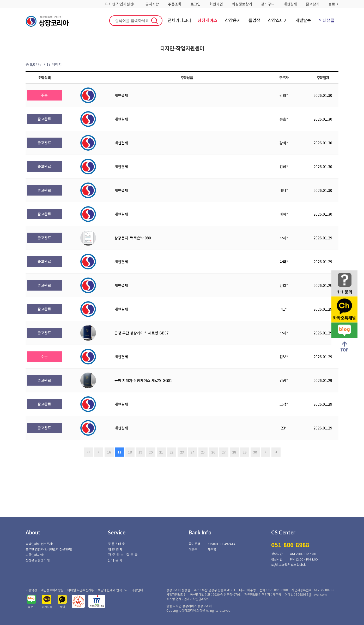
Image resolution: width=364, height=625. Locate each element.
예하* (284, 214)
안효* (284, 285)
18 (130, 452)
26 (213, 452)
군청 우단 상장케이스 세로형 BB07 (142, 333)
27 (224, 452)
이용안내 (137, 590)
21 (161, 452)
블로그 (333, 4)
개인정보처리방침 (52, 590)
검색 (155, 21)
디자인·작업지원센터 (121, 4)
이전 (99, 452)
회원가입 (216, 4)
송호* (284, 119)
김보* (284, 357)
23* (284, 428)
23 (182, 452)
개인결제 (290, 4)
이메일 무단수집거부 (81, 590)
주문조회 (175, 4)
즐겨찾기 (313, 4)
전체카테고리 (179, 20)
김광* (284, 380)
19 (140, 452)
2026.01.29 (323, 238)
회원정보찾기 (242, 4)
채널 (62, 607)
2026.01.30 (323, 95)
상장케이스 (207, 20)
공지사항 (152, 4)
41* (284, 309)
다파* (284, 262)
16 (109, 452)
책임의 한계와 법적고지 (113, 590)
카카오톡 (47, 607)
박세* (284, 238)
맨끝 (276, 452)
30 (255, 452)
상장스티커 (278, 20)
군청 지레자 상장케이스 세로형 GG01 (143, 380)
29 (245, 452)
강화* (284, 95)
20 (151, 452)
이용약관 (31, 590)
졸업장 (254, 20)
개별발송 (303, 20)
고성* (284, 404)
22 (172, 452)
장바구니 (268, 4)
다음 (266, 452)
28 (234, 452)
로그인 (195, 4)
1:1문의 (116, 560)
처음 (88, 452)
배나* (284, 190)
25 (203, 452)
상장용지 (233, 20)
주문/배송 (117, 544)
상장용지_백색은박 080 (133, 238)
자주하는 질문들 (123, 554)
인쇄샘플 (327, 20)
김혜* (284, 167)
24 (192, 452)
